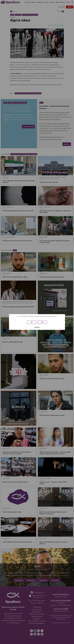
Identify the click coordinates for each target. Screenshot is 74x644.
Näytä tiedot (37, 327)
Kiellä (42, 322)
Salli (32, 322)
